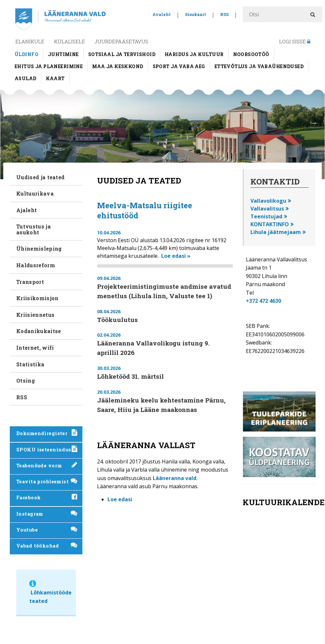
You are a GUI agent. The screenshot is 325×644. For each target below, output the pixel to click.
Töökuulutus (117, 320)
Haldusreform (36, 265)
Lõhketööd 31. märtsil (130, 376)
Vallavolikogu (268, 201)
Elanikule (30, 41)
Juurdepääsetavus (121, 41)
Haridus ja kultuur (194, 54)
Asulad (26, 78)
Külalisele (70, 41)
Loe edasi (120, 499)
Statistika (30, 364)
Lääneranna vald (175, 478)
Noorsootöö (251, 54)
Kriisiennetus (35, 315)
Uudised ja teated (40, 177)
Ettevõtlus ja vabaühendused (259, 66)
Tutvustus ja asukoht (34, 229)
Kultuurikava (35, 193)
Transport (30, 282)
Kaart (55, 78)
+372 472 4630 (263, 301)
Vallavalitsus (267, 209)
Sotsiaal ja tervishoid (122, 54)
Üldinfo (27, 54)
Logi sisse (295, 41)
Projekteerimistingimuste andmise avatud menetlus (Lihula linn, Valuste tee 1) (164, 291)
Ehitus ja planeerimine (49, 66)
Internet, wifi (35, 348)
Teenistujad (266, 216)
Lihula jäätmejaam (276, 232)
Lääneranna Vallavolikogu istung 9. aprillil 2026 (153, 348)
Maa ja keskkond (118, 66)
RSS (224, 14)
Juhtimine (63, 54)
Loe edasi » (176, 256)
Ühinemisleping (39, 249)
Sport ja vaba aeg (179, 66)
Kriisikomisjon (37, 298)
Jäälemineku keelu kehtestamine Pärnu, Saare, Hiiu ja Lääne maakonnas (161, 405)
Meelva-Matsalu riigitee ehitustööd (145, 210)
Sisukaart (196, 14)
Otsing (26, 381)
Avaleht (162, 14)
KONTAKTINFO (270, 224)
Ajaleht (27, 210)
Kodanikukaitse (39, 331)
